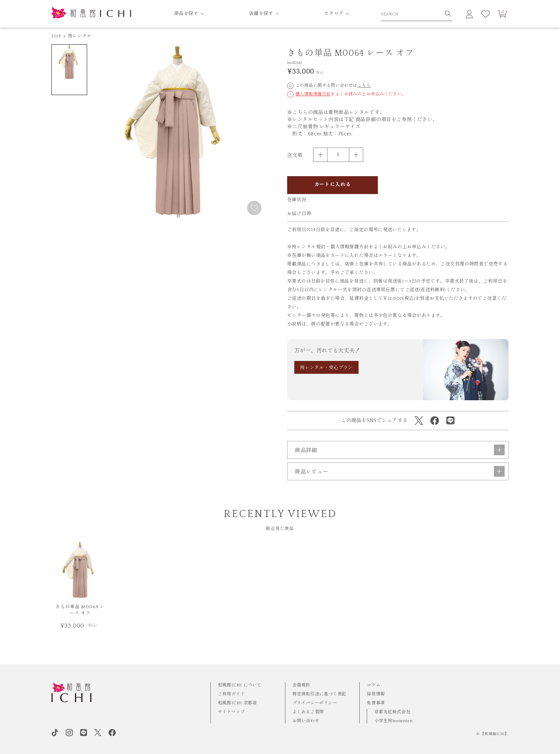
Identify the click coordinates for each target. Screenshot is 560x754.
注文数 (295, 155)
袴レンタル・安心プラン (326, 368)
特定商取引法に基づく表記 (319, 694)
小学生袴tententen (393, 721)
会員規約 (301, 685)
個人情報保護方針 (313, 94)
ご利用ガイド (231, 694)
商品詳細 (400, 450)
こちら (364, 86)
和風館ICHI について (240, 685)
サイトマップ (231, 712)
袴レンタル (80, 36)
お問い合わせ (306, 721)
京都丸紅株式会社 (392, 712)
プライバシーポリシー (315, 703)
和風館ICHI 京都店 (237, 703)
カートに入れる (333, 185)
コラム (374, 685)
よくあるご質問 (308, 712)
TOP (56, 36)
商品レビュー (400, 471)
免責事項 (376, 703)
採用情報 (376, 694)
